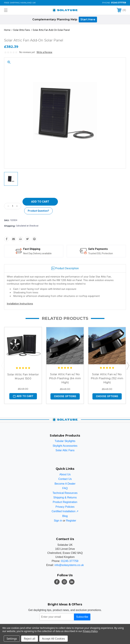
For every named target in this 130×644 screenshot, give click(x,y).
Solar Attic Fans (65, 450)
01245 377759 (118, 3)
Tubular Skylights (65, 441)
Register (71, 521)
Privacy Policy (90, 631)
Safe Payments (98, 249)
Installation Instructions (20, 304)
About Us (65, 475)
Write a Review (44, 52)
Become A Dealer (65, 484)
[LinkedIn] (72, 582)
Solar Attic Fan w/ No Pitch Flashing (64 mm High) (65, 378)
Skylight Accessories (65, 446)
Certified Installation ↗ (65, 511)
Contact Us (65, 479)
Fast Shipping (32, 249)
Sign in (58, 521)
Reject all (30, 639)
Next (128, 365)
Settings (12, 639)
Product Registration (65, 502)
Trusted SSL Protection (101, 253)
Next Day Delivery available (38, 253)
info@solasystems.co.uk (69, 565)
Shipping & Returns (65, 498)
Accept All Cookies (53, 639)
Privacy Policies (65, 507)
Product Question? (38, 211)
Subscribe (82, 617)
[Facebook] (57, 582)
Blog (65, 516)
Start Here (88, 19)
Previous (2, 365)
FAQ (65, 488)
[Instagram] (64, 582)
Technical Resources (65, 493)
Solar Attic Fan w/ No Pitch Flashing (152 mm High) (107, 378)
